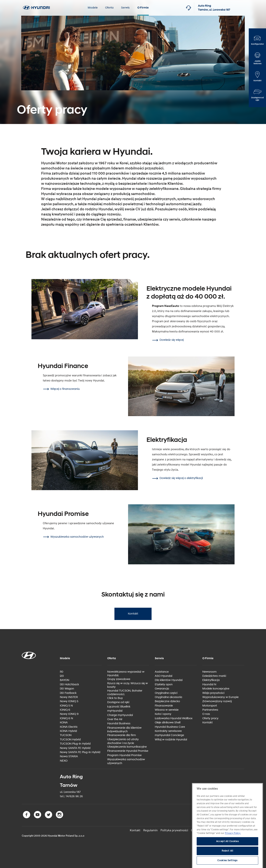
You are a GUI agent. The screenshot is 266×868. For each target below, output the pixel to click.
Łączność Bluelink (119, 707)
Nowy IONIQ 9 (69, 714)
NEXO (64, 761)
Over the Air (115, 719)
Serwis (125, 8)
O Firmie (143, 8)
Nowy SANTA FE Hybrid (75, 748)
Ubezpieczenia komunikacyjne (127, 747)
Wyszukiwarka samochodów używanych (126, 761)
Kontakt (133, 614)
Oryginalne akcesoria (168, 697)
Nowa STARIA (69, 756)
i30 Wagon (67, 689)
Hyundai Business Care (170, 727)
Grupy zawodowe (119, 679)
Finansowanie (164, 706)
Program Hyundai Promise (124, 755)
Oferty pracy (210, 718)
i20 (62, 676)
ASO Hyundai (164, 676)
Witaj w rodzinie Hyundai (171, 740)
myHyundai (115, 711)
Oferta (109, 8)
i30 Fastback (68, 693)
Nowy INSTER (69, 697)
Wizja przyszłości (213, 693)
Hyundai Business (119, 723)
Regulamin (150, 830)
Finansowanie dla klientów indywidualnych (124, 730)
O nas (206, 714)
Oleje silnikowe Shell (168, 723)
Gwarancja (162, 689)
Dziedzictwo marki (214, 676)
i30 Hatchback (69, 684)
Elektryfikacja (211, 680)
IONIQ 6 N (66, 718)
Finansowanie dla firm (122, 735)
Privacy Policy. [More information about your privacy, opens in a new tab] (233, 856)
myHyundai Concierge (169, 735)
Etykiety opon (164, 684)
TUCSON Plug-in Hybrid (75, 744)
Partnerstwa (210, 710)
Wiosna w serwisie (167, 710)
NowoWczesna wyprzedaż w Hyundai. (126, 674)
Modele (93, 8)
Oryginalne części (166, 693)
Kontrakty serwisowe (168, 731)
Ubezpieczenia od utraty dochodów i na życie (123, 741)
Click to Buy (115, 698)
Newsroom (209, 672)
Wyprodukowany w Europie (220, 697)
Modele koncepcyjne (216, 689)
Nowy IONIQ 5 (69, 701)
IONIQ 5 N (66, 706)
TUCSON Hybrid (70, 740)
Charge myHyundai (120, 715)
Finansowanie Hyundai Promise (128, 751)
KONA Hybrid (68, 731)
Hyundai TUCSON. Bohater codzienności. (125, 693)
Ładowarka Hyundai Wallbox (174, 718)
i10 (62, 672)
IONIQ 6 (65, 710)
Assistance (162, 672)
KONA (64, 723)
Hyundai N (209, 684)
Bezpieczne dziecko (167, 701)
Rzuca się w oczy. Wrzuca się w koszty (128, 685)
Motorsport (210, 706)
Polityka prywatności (174, 830)
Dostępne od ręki (118, 702)
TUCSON (66, 735)
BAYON (65, 680)
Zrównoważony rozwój (217, 701)
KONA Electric (69, 727)
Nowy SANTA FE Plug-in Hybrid (80, 752)
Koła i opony (163, 714)
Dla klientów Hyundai (169, 680)
